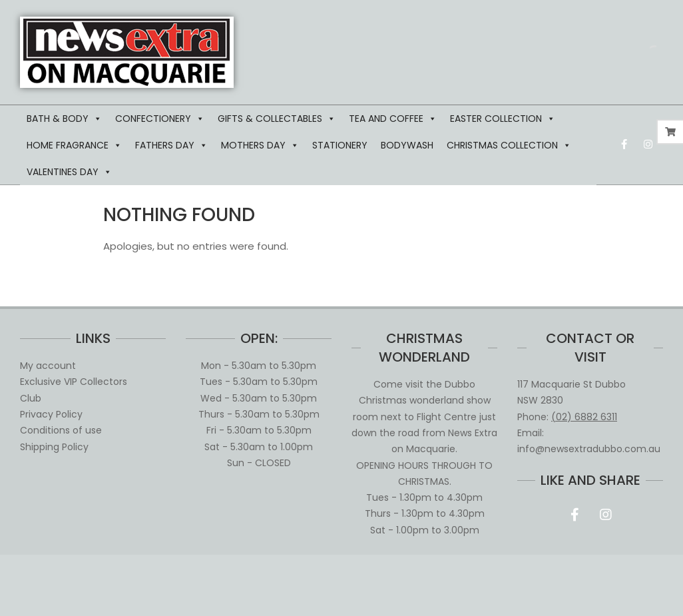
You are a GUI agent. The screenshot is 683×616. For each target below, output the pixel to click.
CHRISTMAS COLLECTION (509, 145)
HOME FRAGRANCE (74, 145)
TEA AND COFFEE (393, 119)
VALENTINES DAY (69, 172)
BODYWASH (407, 145)
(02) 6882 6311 (584, 417)
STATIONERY (340, 145)
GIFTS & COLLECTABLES (277, 119)
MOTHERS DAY (260, 145)
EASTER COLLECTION (503, 119)
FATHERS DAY (171, 145)
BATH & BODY (64, 119)
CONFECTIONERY (160, 119)
